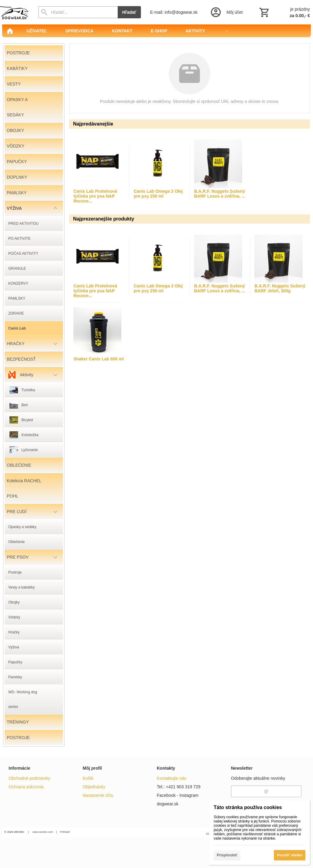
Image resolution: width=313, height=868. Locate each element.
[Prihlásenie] (226, 12)
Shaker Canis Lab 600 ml (99, 359)
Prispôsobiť (227, 855)
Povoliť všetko (290, 855)
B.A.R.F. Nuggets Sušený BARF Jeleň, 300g (280, 288)
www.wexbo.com (43, 832)
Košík (88, 778)
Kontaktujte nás (172, 778)
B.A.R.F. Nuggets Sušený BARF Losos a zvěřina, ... (220, 194)
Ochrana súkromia (26, 787)
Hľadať (129, 12)
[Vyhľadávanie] (78, 12)
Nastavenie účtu (98, 795)
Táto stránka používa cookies (248, 807)
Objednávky (94, 787)
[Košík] (284, 12)
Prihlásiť (65, 832)
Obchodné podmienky (29, 778)
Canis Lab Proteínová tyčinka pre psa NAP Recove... (95, 196)
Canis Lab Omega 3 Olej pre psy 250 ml (158, 194)
